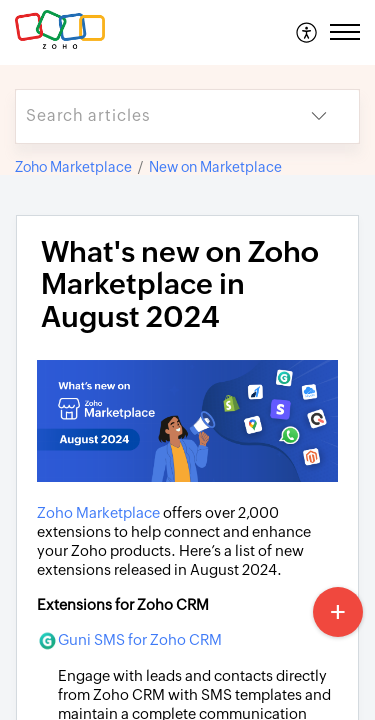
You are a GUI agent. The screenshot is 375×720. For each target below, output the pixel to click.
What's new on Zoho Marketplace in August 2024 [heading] (180, 285)
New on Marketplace (215, 167)
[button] (307, 32)
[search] (147, 116)
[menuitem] (307, 32)
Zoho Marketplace (73, 167)
